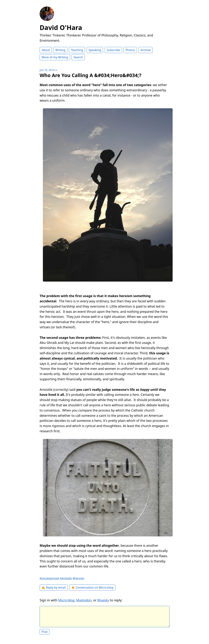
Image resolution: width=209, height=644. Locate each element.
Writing (60, 50)
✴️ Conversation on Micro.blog (92, 588)
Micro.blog (66, 600)
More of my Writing (55, 57)
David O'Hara (61, 28)
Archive (146, 50)
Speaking (95, 50)
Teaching (77, 50)
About (46, 50)
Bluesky (103, 600)
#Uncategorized (49, 578)
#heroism (78, 578)
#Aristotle (66, 578)
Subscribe (113, 50)
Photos (130, 50)
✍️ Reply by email (54, 588)
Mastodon (84, 600)
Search (78, 57)
